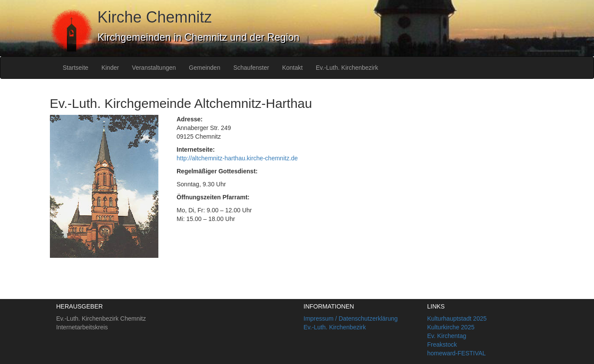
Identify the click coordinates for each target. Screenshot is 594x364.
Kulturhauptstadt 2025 (457, 318)
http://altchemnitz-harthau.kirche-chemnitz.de (237, 158)
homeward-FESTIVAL (457, 353)
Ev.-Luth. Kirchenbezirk (347, 68)
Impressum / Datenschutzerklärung (351, 318)
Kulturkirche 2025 (451, 327)
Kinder (110, 68)
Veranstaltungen (154, 68)
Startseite (76, 68)
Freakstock (442, 344)
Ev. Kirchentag (447, 336)
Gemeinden (204, 68)
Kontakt (292, 68)
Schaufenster (251, 68)
